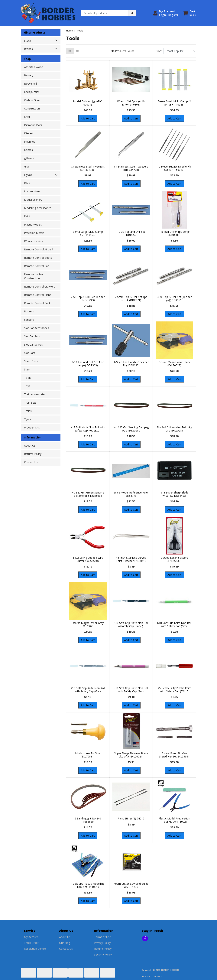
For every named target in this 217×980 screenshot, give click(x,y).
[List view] (77, 51)
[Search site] (132, 13)
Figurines (30, 142)
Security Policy (103, 954)
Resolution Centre (35, 949)
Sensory (29, 320)
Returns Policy (33, 454)
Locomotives (32, 191)
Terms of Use (103, 937)
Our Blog (65, 943)
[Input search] (105, 13)
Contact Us (31, 462)
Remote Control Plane (38, 295)
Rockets (29, 311)
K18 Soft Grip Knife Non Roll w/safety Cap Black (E (131, 624)
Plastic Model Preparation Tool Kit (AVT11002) (174, 820)
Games (28, 150)
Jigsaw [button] (28, 175)
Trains (28, 411)
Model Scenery (33, 200)
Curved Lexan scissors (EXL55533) (174, 559)
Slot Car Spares (33, 345)
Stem (27, 369)
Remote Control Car (36, 266)
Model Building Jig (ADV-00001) (88, 103)
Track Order (31, 943)
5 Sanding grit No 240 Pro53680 (88, 820)
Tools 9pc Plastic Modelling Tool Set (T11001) (88, 885)
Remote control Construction (34, 276)
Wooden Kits (32, 427)
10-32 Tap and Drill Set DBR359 (131, 233)
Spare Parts (31, 361)
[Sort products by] (180, 51)
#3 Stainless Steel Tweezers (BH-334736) (88, 168)
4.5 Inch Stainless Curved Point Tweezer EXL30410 (131, 559)
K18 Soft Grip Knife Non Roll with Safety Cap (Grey (88, 690)
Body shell (30, 84)
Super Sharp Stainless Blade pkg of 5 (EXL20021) (131, 755)
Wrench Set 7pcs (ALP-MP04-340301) (131, 103)
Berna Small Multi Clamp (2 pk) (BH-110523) (174, 103)
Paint (27, 216)
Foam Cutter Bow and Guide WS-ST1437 (131, 885)
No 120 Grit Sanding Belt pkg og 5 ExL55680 (131, 429)
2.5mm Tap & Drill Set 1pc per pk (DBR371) (131, 298)
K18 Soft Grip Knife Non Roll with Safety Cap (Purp (131, 690)
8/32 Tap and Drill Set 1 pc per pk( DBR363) (88, 364)
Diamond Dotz (33, 125)
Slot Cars (30, 353)
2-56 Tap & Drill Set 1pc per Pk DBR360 (88, 298)
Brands (42, 49)
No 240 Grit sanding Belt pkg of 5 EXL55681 (174, 429)
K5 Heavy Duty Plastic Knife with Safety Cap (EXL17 (174, 690)
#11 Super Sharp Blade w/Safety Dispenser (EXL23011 (174, 496)
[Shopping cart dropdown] (189, 13)
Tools (28, 378)
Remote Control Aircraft (39, 249)
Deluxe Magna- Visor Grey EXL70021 (88, 624)
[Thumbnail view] (70, 51)
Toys (27, 386)
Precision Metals (34, 233)
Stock (42, 40)
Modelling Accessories (38, 208)
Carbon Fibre (32, 100)
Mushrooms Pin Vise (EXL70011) (88, 755)
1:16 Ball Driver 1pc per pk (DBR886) (174, 233)
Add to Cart (88, 118)
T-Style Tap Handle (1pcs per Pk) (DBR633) (131, 364)
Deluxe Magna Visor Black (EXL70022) (174, 364)
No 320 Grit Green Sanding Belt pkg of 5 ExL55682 (88, 494)
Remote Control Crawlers (40, 287)
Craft (27, 117)
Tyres (28, 419)
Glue (27, 166)
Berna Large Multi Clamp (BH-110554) (88, 233)
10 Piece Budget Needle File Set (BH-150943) (174, 168)
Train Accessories (35, 394)
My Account (31, 937)
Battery (29, 75)
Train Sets (30, 403)
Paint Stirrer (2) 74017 (131, 818)
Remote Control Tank (37, 303)
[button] (166, 13)
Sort (159, 51)
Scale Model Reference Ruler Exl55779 (131, 494)
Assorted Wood (34, 67)
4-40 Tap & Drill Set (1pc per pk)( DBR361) (174, 298)
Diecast (29, 133)
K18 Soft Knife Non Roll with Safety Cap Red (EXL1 (88, 429)
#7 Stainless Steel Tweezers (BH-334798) (131, 168)
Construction (32, 108)
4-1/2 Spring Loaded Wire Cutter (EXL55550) (88, 559)
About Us (30, 446)
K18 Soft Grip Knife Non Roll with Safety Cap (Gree (174, 624)
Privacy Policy (102, 943)
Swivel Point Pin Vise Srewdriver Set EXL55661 (174, 755)
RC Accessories (33, 241)
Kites (27, 183)
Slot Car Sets (32, 336)
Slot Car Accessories (37, 328)
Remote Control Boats (38, 258)
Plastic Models (33, 225)
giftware (29, 158)
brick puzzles (32, 92)
